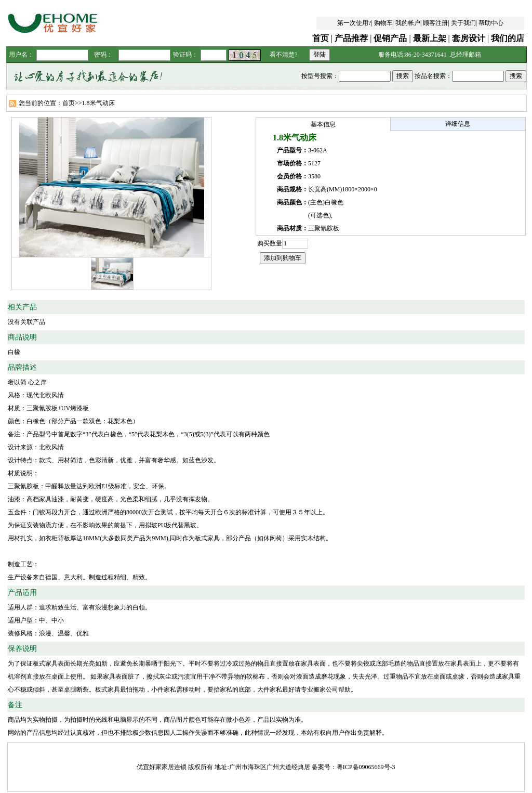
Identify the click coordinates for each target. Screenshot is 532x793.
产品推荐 (351, 38)
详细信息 (458, 124)
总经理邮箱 (465, 55)
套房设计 (469, 38)
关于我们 (463, 23)
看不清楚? (283, 55)
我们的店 (508, 38)
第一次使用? (354, 23)
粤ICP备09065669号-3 (366, 767)
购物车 (383, 23)
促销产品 (390, 38)
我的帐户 (408, 23)
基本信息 (323, 124)
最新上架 (430, 38)
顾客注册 (435, 23)
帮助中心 (491, 23)
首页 (321, 38)
